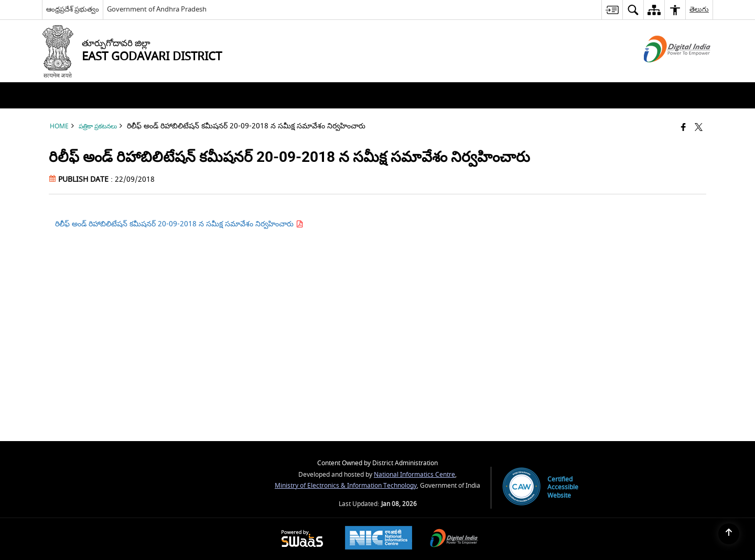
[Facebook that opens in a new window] (683, 128)
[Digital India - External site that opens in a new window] (664, 72)
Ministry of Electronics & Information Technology (346, 486)
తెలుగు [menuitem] (699, 9)
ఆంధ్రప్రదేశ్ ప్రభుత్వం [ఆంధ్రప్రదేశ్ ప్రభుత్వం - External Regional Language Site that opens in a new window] (73, 9)
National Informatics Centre (414, 475)
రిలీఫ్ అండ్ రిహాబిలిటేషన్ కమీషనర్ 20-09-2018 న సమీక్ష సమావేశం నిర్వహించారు (179, 224)
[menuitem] (612, 10)
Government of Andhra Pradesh (157, 9)
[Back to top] (729, 534)
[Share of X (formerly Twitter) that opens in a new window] (699, 128)
